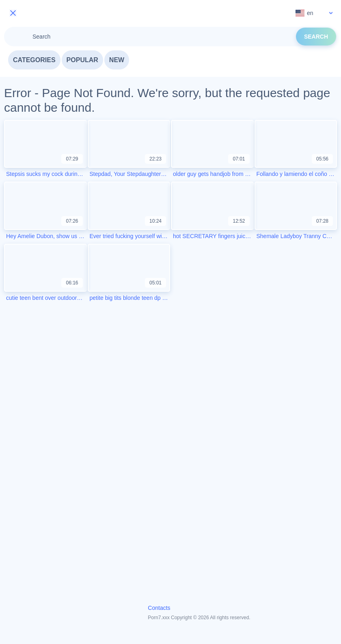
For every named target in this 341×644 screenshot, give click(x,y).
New (117, 60)
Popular (82, 60)
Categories (34, 60)
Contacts (159, 608)
